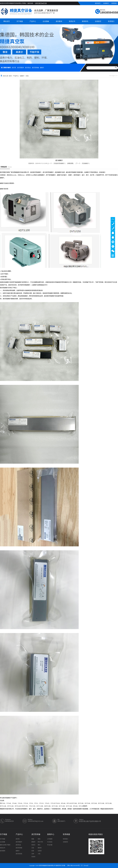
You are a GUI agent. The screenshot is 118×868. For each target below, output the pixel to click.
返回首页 (98, 3)
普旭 (39, 839)
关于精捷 (20, 21)
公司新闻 (50, 839)
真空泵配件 (21, 68)
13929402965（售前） (113, 224)
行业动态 (50, 842)
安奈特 (33, 857)
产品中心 (33, 21)
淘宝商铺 (113, 242)
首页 (10, 76)
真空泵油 (28, 68)
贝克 (27, 76)
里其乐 (33, 845)
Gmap (86, 865)
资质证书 (72, 21)
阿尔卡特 (40, 842)
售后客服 (113, 237)
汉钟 (33, 854)
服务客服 (113, 233)
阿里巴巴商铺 (113, 246)
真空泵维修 (35, 68)
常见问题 (50, 845)
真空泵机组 (19, 854)
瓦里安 (40, 851)
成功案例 (59, 21)
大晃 (39, 854)
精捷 (33, 839)
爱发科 (40, 848)
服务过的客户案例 (5, 845)
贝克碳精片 (85, 163)
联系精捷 (66, 834)
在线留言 (106, 3)
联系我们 (114, 3)
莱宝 (39, 845)
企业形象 (46, 21)
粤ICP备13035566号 (73, 865)
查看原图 (70, 163)
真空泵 (14, 68)
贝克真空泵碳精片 (59, 163)
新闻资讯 (85, 21)
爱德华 (33, 842)
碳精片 (42, 68)
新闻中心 (51, 834)
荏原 (33, 851)
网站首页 (7, 21)
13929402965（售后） (113, 228)
